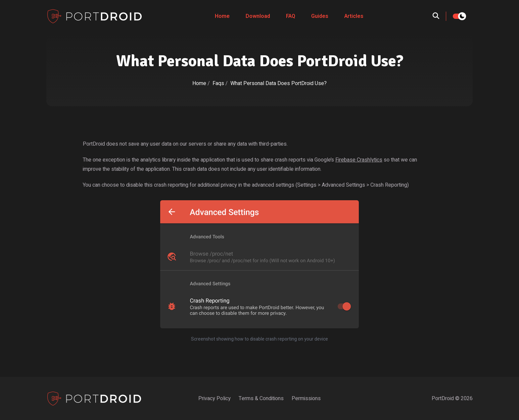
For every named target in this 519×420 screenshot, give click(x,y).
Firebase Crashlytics (359, 160)
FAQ (291, 16)
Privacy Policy (214, 398)
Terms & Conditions (261, 398)
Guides (320, 16)
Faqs (219, 83)
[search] (439, 16)
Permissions (306, 398)
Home (222, 16)
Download (258, 16)
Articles (354, 16)
